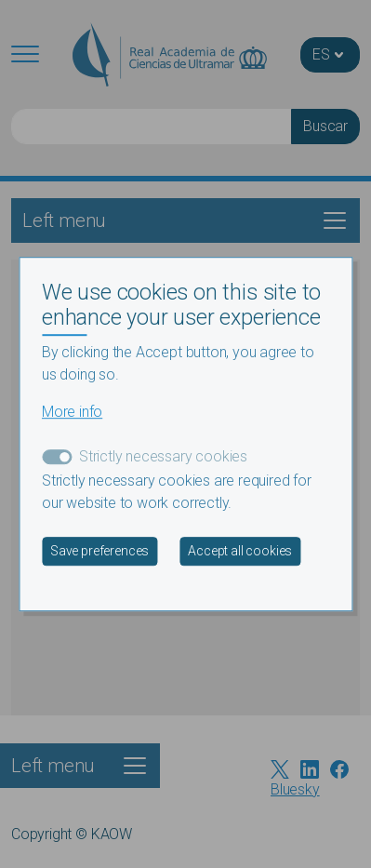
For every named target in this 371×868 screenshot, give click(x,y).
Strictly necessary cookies (163, 456)
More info (72, 412)
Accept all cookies (240, 551)
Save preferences (99, 551)
